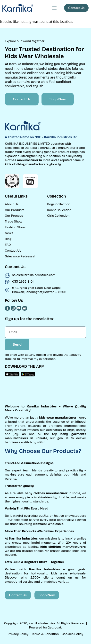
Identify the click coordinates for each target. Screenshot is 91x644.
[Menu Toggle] (54, 8)
